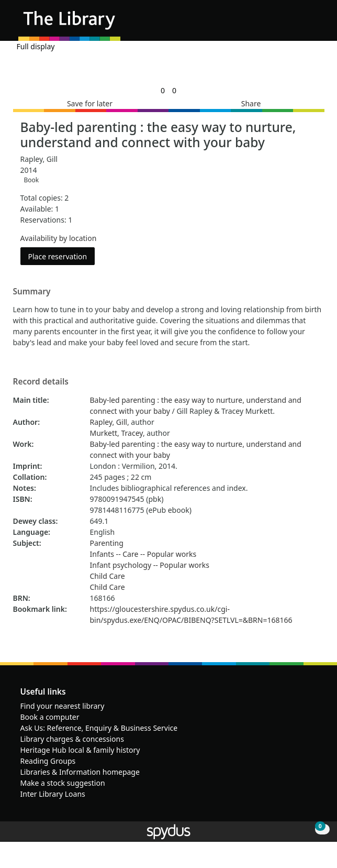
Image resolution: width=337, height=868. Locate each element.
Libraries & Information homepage (80, 772)
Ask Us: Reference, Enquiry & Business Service (99, 728)
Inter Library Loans (53, 794)
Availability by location (59, 238)
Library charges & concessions (72, 739)
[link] (163, 90)
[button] (300, 24)
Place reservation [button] (62, 256)
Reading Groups (48, 761)
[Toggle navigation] (313, 24)
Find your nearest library (63, 706)
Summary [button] (32, 292)
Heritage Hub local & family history (80, 750)
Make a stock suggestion (63, 783)
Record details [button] (41, 382)
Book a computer (50, 717)
